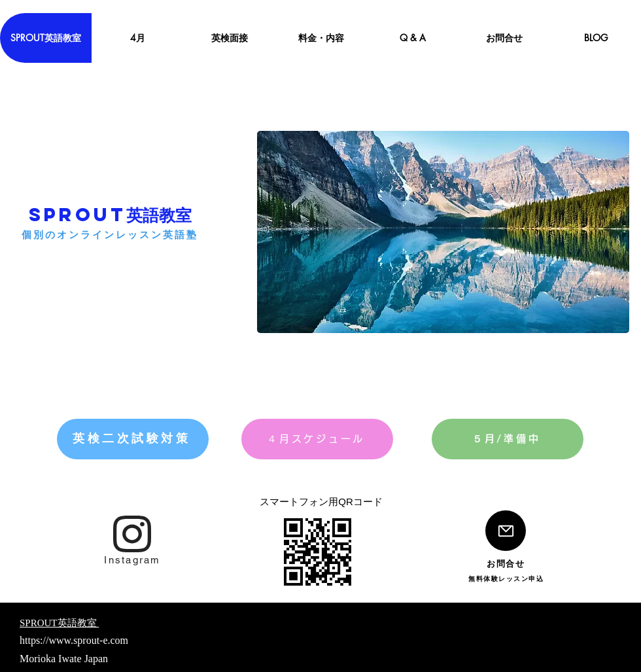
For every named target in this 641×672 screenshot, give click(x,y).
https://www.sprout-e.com (74, 640)
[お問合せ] (506, 563)
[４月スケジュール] (317, 439)
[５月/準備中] (508, 439)
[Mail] (506, 531)
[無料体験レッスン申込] (506, 579)
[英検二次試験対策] (133, 439)
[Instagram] (132, 559)
